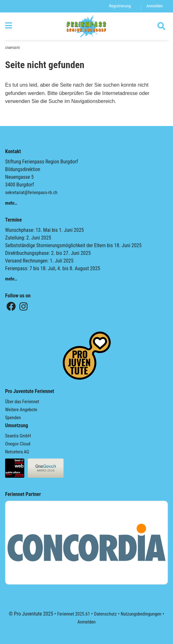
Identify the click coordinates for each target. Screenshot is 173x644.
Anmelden (155, 6)
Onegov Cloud (18, 444)
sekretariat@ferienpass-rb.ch (31, 193)
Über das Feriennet (22, 402)
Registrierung (120, 6)
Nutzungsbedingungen (141, 614)
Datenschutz (105, 614)
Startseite (12, 48)
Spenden (13, 418)
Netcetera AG (17, 452)
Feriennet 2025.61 (74, 614)
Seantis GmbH (18, 436)
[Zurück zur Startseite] (86, 26)
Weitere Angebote (21, 410)
